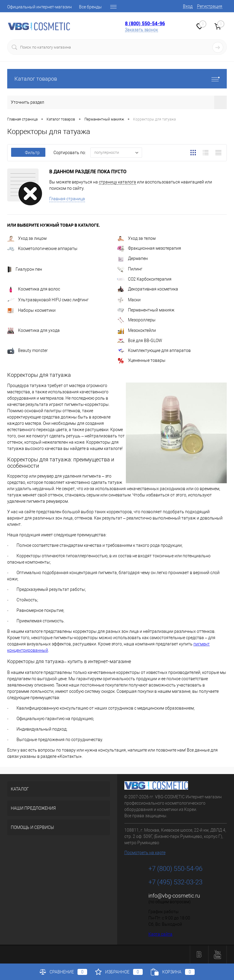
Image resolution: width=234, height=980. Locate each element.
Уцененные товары (141, 360)
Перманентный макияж (146, 310)
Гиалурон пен (25, 269)
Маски (129, 300)
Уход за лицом (27, 238)
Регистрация (210, 6)
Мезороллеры (136, 320)
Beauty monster (27, 350)
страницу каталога (117, 182)
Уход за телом (136, 238)
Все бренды (90, 7)
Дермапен (132, 258)
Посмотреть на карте (145, 853)
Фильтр (28, 153)
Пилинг (130, 269)
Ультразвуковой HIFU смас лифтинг (48, 300)
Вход (188, 6)
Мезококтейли (137, 330)
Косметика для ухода (33, 330)
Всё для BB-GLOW (140, 341)
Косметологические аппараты (42, 249)
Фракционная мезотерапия (149, 248)
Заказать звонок (141, 30)
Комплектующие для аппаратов (154, 350)
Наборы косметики (31, 310)
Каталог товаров (117, 79)
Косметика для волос (34, 289)
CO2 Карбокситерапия (144, 279)
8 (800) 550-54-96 (145, 23)
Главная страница (67, 199)
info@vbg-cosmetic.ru (174, 896)
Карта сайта (160, 934)
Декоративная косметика (148, 289)
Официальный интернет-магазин (40, 7)
